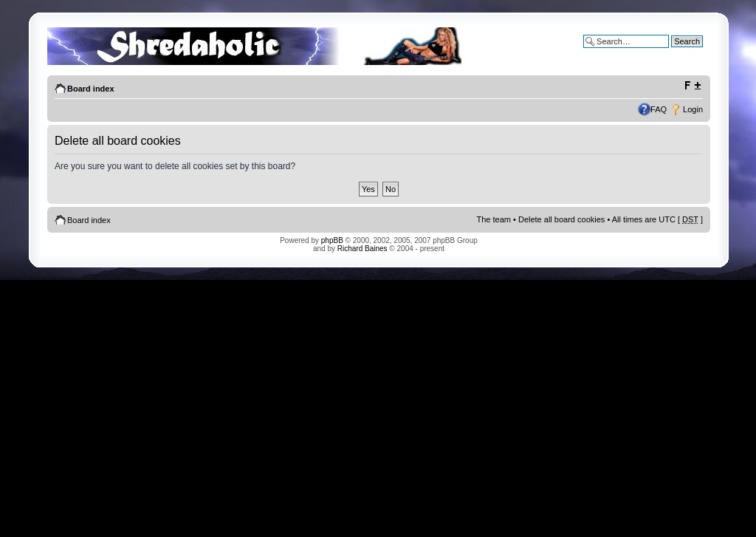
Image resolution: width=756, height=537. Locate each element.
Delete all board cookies (561, 219)
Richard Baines (362, 249)
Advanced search (671, 52)
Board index (91, 89)
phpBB (332, 240)
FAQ (659, 109)
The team (494, 219)
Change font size (692, 86)
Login (693, 109)
